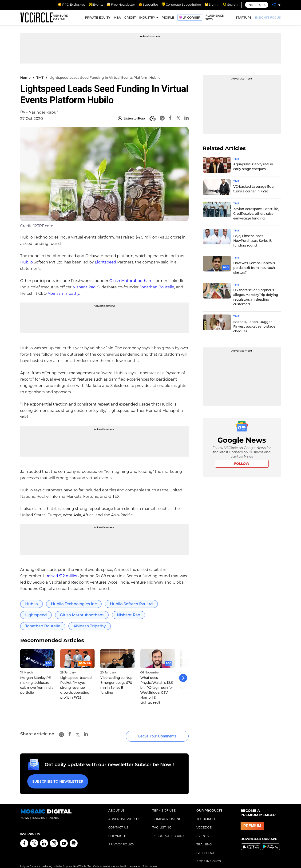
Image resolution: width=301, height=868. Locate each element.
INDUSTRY (147, 18)
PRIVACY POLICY (121, 837)
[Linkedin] (186, 118)
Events (96, 4)
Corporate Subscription (181, 4)
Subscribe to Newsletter (57, 776)
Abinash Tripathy (64, 293)
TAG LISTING (162, 820)
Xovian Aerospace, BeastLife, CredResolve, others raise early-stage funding (256, 214)
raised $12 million (63, 576)
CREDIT (130, 18)
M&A (117, 18)
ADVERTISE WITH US (124, 812)
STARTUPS (244, 18)
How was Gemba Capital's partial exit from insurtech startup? (254, 268)
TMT (40, 78)
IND (251, 5)
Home (25, 78)
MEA (262, 5)
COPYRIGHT (118, 829)
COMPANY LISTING (167, 812)
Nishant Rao (84, 287)
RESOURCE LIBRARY (168, 829)
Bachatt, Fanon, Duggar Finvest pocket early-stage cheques (254, 326)
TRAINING (204, 837)
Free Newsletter (121, 4)
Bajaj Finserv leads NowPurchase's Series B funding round (252, 241)
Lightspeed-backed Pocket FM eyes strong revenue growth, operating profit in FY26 (76, 688)
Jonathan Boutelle (157, 287)
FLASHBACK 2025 (215, 18)
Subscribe (148, 4)
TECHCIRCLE (206, 812)
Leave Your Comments (150, 732)
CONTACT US (118, 820)
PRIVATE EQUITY (98, 18)
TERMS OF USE (164, 804)
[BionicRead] (152, 119)
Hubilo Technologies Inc (74, 604)
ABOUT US (117, 804)
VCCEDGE (204, 820)
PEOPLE (168, 18)
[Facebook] (170, 118)
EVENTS (202, 829)
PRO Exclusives (71, 4)
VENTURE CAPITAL (60, 18)
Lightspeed (105, 262)
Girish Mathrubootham (131, 281)
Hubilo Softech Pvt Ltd (131, 604)
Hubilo (26, 262)
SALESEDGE (206, 846)
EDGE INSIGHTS (209, 854)
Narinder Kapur (43, 112)
